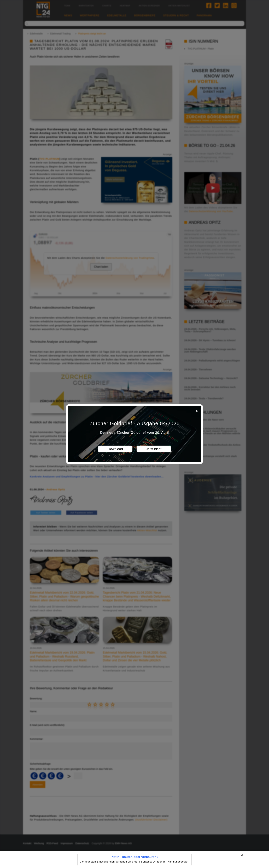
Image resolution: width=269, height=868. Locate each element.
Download (115, 449)
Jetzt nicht (154, 449)
